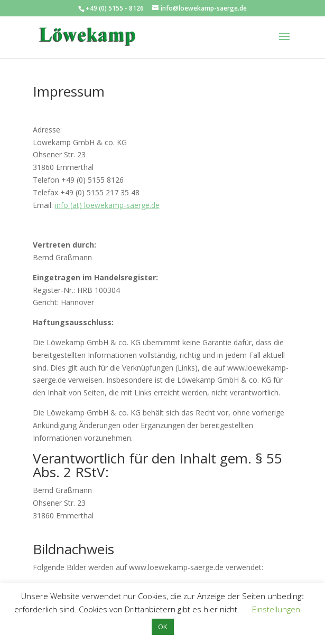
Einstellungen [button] (276, 609)
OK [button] (163, 627)
